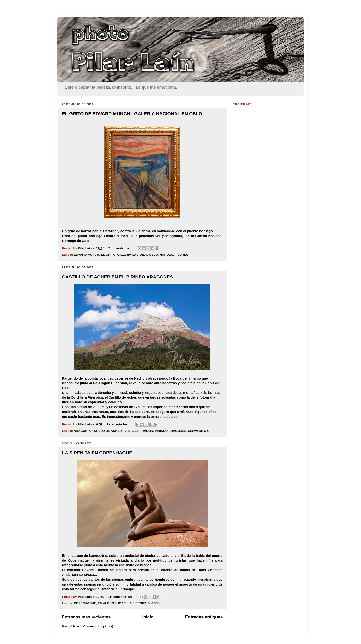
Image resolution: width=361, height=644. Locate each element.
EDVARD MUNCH (87, 255)
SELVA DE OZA (199, 431)
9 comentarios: (118, 424)
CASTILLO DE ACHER (106, 431)
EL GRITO (108, 255)
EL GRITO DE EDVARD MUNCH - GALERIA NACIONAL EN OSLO (132, 114)
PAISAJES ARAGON (138, 431)
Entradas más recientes (86, 617)
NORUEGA (167, 255)
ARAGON (81, 431)
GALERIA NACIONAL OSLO (138, 255)
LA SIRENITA (137, 603)
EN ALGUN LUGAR (112, 603)
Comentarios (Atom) (98, 626)
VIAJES (183, 255)
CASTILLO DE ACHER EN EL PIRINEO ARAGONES (118, 277)
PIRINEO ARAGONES (171, 431)
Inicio (148, 617)
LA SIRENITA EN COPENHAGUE (97, 453)
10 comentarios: (121, 597)
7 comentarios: (120, 248)
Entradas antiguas (204, 617)
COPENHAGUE (85, 603)
